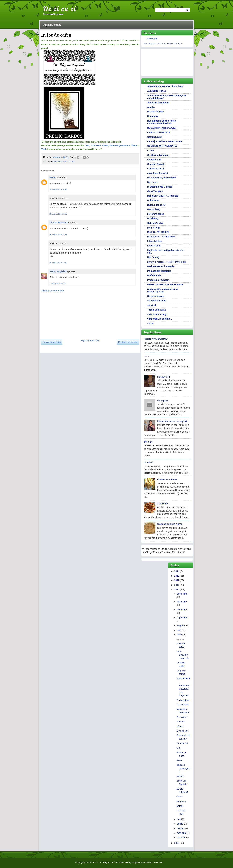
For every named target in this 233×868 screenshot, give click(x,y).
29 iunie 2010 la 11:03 (58, 214)
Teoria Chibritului (156, 310)
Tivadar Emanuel (58, 222)
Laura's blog (154, 246)
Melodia (180, 776)
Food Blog (153, 218)
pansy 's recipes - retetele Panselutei (167, 262)
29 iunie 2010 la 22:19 (58, 263)
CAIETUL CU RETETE (159, 132)
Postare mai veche (128, 342)
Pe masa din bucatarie (159, 271)
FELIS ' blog (154, 209)
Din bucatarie (183, 700)
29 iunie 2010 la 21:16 (58, 235)
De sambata (182, 705)
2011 (177, 585)
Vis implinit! (163, 401)
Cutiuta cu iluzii (155, 169)
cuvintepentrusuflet (158, 173)
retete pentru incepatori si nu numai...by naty (163, 290)
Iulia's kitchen (155, 241)
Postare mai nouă (52, 342)
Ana (87, 145)
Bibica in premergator (183, 768)
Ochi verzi (96, 145)
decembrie (182, 594)
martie (180, 828)
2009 (177, 843)
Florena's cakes (156, 214)
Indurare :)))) (164, 377)
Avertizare (181, 801)
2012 (177, 580)
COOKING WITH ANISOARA (162, 146)
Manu (134, 145)
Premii (72, 161)
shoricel (152, 305)
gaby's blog (153, 228)
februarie (181, 833)
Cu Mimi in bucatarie (158, 155)
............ (148, 356)
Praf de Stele (154, 275)
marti (65, 161)
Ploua (179, 760)
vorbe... (151, 323)
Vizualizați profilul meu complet (163, 44)
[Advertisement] (65, 314)
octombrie (182, 610)
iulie (179, 630)
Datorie (180, 806)
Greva (179, 797)
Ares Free (158, 862)
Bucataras (153, 116)
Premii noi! (182, 717)
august (180, 625)
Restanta (181, 722)
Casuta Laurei (155, 137)
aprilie (180, 824)
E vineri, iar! (182, 731)
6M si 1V (148, 442)
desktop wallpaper (133, 862)
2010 (177, 590)
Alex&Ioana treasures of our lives (165, 86)
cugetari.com (154, 160)
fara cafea (57, 161)
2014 (177, 571)
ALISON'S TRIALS (157, 91)
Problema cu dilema (167, 479)
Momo (53, 177)
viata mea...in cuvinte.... (160, 319)
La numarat (182, 743)
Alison (105, 145)
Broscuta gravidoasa (120, 145)
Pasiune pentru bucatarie (161, 266)
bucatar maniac (155, 112)
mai (179, 819)
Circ (178, 748)
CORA (151, 150)
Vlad (43, 149)
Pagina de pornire (52, 25)
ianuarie (181, 837)
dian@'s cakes (155, 191)
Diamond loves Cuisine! (160, 187)
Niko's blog (153, 257)
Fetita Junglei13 (58, 271)
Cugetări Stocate (156, 164)
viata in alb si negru (158, 314)
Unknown (56, 157)
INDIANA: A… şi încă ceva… (162, 237)
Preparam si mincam (158, 280)
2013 (177, 576)
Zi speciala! (163, 503)
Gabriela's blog (155, 223)
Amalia (151, 107)
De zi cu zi (60, 9)
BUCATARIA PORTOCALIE (161, 128)
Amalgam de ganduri (158, 103)
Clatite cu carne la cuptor (170, 524)
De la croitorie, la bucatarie (162, 178)
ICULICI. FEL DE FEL (158, 232)
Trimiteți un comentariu (53, 291)
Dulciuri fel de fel (156, 205)
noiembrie (182, 602)
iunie (179, 635)
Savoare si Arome (157, 301)
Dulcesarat (153, 200)
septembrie (182, 618)
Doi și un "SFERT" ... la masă (163, 196)
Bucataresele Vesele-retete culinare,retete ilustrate (161, 122)
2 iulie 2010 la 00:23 (57, 284)
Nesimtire (149, 462)
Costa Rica (118, 862)
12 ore (180, 726)
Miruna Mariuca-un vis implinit (172, 421)
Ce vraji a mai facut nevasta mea (164, 141)
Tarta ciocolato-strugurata (183, 655)
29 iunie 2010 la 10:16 (58, 189)
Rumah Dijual (147, 862)
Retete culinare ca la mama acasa (165, 284)
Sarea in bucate (155, 296)
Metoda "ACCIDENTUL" (156, 339)
